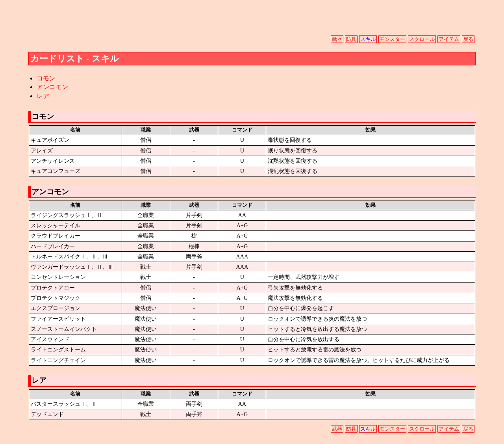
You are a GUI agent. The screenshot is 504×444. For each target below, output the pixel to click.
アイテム (449, 39)
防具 (351, 39)
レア (43, 96)
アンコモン (52, 87)
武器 (337, 39)
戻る (468, 39)
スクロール (422, 39)
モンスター (392, 39)
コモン (46, 78)
